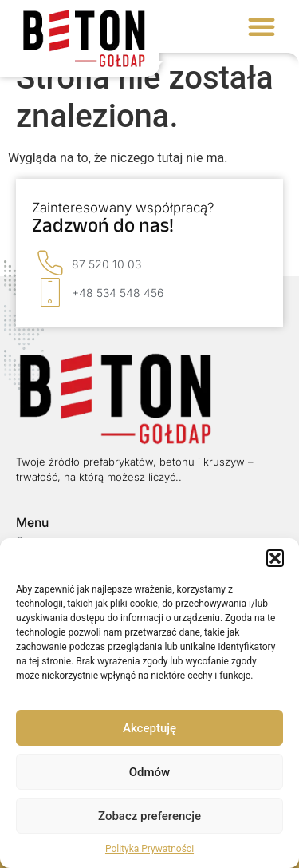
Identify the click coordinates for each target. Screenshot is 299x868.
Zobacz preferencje (149, 816)
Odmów (150, 772)
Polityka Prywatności (149, 849)
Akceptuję (149, 728)
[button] (275, 558)
